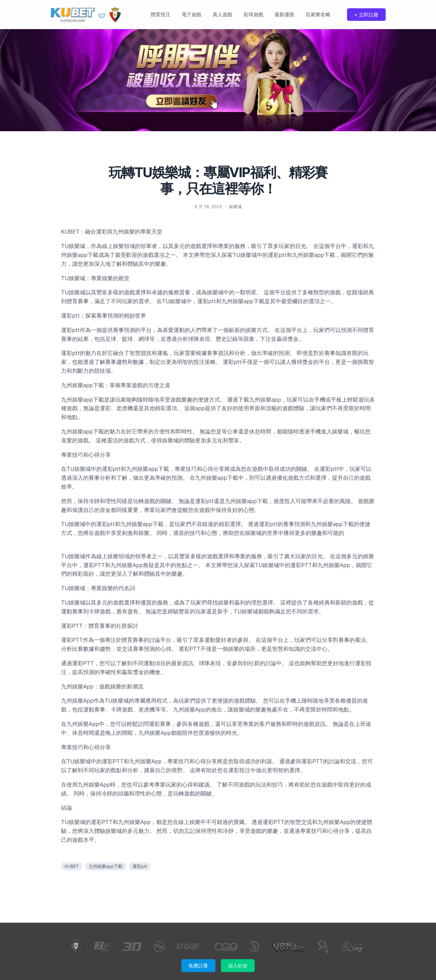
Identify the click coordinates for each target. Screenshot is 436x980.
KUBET (72, 866)
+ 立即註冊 (366, 15)
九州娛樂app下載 (106, 866)
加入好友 (238, 966)
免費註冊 (198, 966)
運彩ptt (140, 866)
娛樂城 (235, 206)
